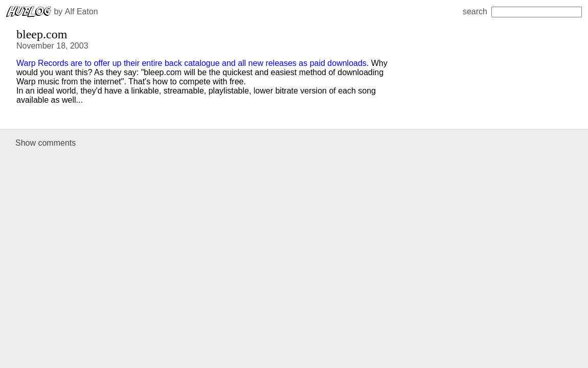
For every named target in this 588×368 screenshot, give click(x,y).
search (522, 11)
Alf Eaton (82, 11)
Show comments (46, 143)
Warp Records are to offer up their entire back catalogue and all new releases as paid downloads (191, 63)
